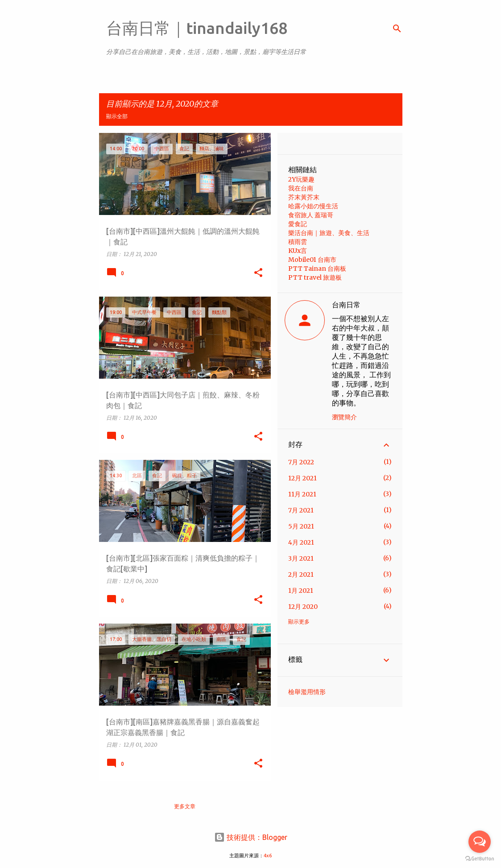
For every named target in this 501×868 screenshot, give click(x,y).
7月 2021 (301, 510)
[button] (258, 273)
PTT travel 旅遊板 (315, 277)
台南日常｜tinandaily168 (197, 28)
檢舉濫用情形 (307, 692)
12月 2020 (303, 607)
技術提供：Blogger (251, 837)
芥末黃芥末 (304, 197)
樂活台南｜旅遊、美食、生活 (329, 233)
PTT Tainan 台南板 (317, 269)
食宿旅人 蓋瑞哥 (311, 215)
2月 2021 (301, 575)
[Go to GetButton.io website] (480, 859)
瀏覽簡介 (344, 417)
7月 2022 (301, 462)
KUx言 (298, 251)
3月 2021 (301, 558)
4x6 (268, 856)
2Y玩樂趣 (301, 179)
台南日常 (346, 305)
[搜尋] (397, 29)
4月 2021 (301, 542)
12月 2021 (302, 478)
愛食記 (298, 224)
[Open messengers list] (480, 842)
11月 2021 (302, 494)
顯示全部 (117, 116)
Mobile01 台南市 (312, 260)
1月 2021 (301, 591)
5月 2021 (301, 526)
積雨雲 (298, 242)
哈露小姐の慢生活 (313, 206)
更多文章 (185, 806)
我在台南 (301, 188)
